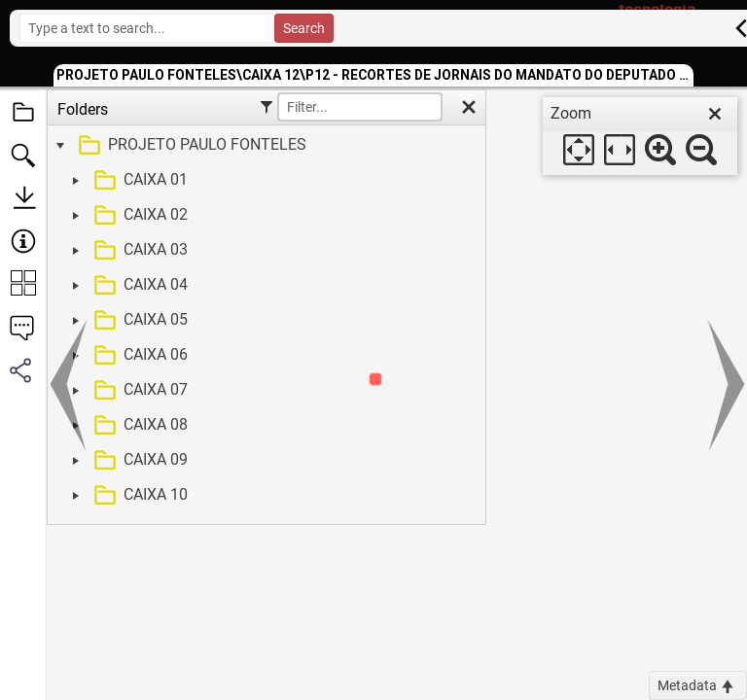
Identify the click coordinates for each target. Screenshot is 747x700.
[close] (715, 114)
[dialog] (640, 136)
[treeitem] (264, 146)
